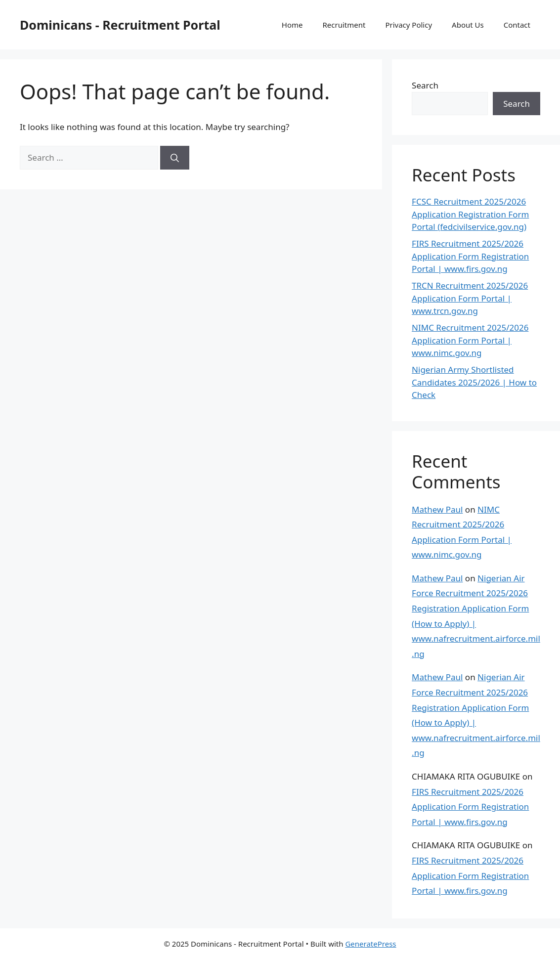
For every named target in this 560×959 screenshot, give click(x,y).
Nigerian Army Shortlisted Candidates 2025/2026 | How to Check (474, 382)
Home (292, 25)
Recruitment (344, 25)
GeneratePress (370, 944)
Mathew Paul (437, 509)
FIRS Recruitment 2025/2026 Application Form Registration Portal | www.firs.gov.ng (470, 256)
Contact (517, 25)
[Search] (175, 158)
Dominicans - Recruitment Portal (120, 25)
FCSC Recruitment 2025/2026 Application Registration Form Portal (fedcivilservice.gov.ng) (470, 214)
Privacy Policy (409, 25)
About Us (468, 25)
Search (425, 85)
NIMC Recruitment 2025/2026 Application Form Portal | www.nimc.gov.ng (470, 340)
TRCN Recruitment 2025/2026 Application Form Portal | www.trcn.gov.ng (470, 298)
